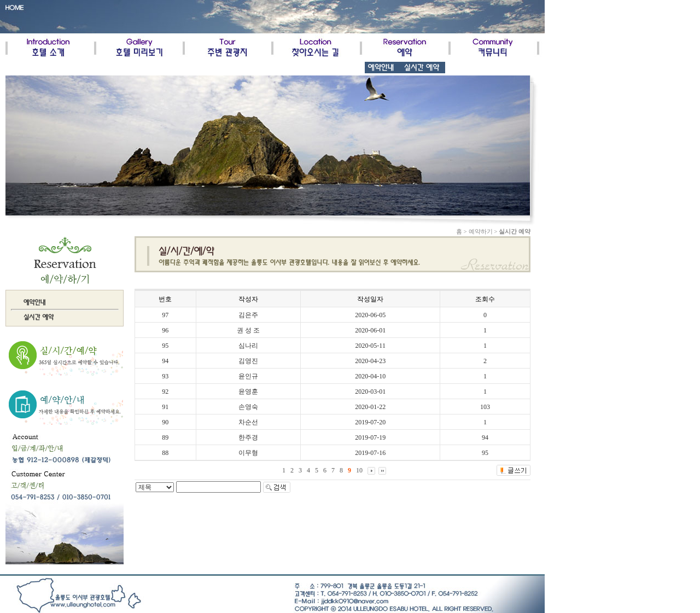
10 (359, 470)
